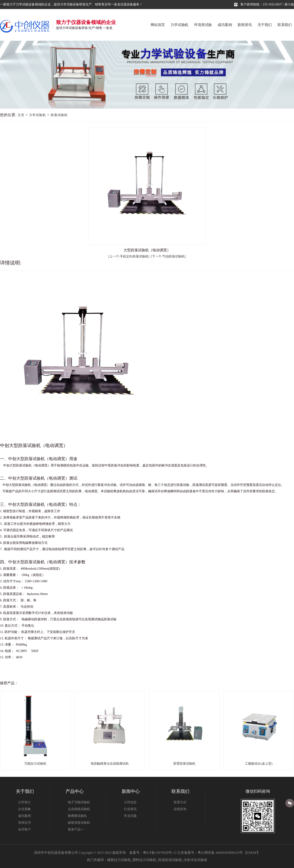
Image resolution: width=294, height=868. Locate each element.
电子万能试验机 (79, 802)
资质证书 (24, 823)
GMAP (252, 853)
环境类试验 (203, 25)
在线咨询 (180, 809)
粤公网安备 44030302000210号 (220, 853)
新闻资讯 (245, 25)
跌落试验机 (59, 115)
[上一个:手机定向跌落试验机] (129, 256)
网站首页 (158, 25)
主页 (21, 115)
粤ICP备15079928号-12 (160, 853)
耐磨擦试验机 (77, 816)
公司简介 (24, 802)
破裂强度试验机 (79, 823)
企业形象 (24, 809)
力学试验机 (179, 25)
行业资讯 (130, 809)
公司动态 (130, 802)
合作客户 (24, 829)
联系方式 (180, 802)
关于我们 (265, 25)
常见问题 (130, 816)
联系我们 (285, 25)
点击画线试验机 (79, 809)
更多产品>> (76, 829)
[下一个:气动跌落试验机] (168, 256)
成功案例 (225, 25)
